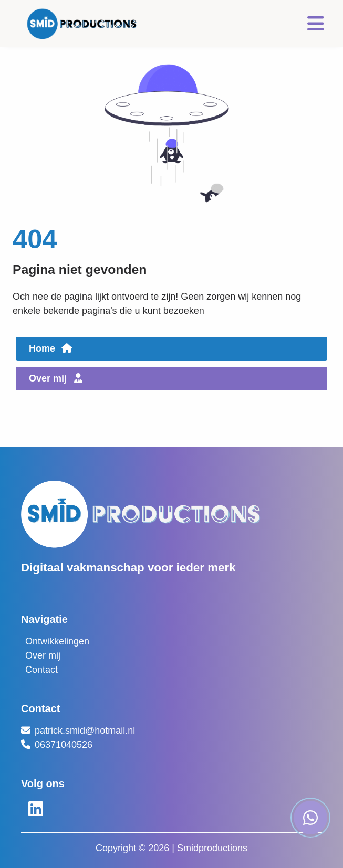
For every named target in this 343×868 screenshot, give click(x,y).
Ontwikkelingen (57, 641)
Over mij (43, 655)
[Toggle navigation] (316, 24)
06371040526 (64, 745)
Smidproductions (212, 848)
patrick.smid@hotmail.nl (85, 731)
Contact (41, 670)
